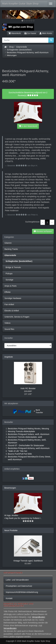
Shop (11, 47)
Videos (8, 323)
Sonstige (9, 280)
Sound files (9, 329)
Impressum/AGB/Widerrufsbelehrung (22, 592)
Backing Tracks (11, 249)
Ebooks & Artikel (12, 311)
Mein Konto (46, 33)
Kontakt (9, 598)
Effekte (8, 292)
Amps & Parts (11, 286)
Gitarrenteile (22, 47)
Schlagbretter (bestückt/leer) (19, 50)
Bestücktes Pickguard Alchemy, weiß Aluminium (28, 53)
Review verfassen (43, 231)
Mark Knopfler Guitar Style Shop (20, 4)
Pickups (9, 274)
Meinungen (12, 55)
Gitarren (8, 243)
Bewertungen (10, 488)
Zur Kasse (30, 33)
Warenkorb (15, 33)
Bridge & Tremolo (13, 267)
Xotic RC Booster (28, 388)
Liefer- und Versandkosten (17, 580)
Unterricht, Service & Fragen (17, 317)
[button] (6, 14)
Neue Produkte (11, 530)
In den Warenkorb (28, 126)
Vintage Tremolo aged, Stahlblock (28, 561)
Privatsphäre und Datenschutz (19, 586)
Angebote (9, 357)
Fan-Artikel (9, 304)
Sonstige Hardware (13, 298)
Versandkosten (38, 617)
